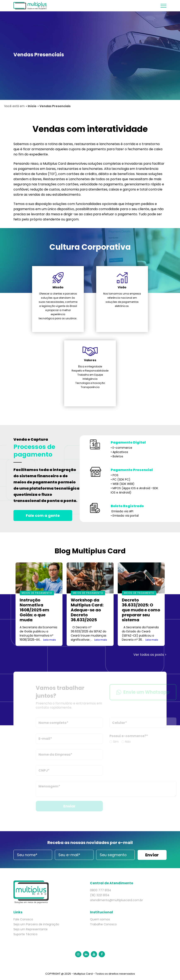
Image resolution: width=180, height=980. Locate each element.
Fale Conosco (23, 919)
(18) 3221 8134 (100, 895)
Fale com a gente (43, 515)
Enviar (74, 806)
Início (32, 106)
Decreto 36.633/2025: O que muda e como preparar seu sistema (141, 610)
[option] (39, 604)
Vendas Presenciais (55, 106)
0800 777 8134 (101, 890)
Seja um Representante (31, 929)
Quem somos (100, 919)
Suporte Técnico (25, 934)
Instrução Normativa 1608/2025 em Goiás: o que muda (34, 610)
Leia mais (50, 640)
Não (132, 742)
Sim (120, 742)
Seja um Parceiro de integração (36, 924)
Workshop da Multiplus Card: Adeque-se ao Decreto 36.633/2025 (87, 610)
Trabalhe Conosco (103, 924)
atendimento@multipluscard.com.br (116, 900)
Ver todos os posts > (150, 655)
